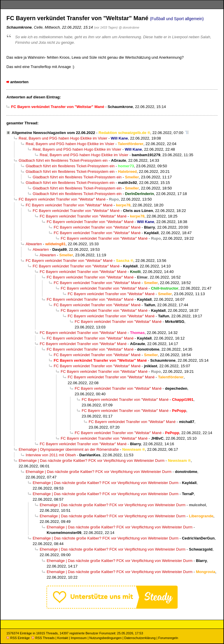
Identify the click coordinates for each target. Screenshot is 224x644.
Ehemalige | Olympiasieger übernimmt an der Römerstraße (69, 449)
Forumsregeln (168, 638)
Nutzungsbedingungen (105, 638)
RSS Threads (43, 638)
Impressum (79, 638)
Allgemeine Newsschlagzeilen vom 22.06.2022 (53, 133)
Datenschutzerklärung (140, 638)
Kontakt (63, 638)
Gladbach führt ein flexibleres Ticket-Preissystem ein (63, 160)
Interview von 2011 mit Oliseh (51, 455)
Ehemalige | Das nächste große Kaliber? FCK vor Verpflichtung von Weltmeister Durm (92, 461)
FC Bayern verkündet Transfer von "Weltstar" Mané (62, 199)
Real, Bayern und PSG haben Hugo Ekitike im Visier (63, 138)
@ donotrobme (129, 27)
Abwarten (34, 244)
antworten (19, 82)
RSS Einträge (18, 638)
